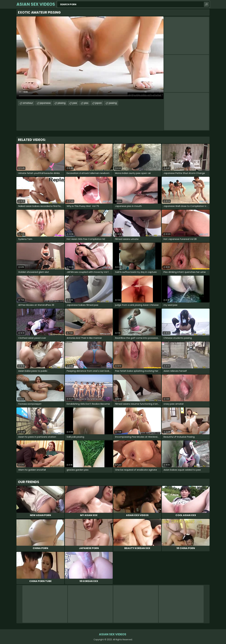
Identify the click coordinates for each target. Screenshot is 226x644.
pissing (62, 103)
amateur (28, 103)
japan (99, 103)
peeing (113, 103)
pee (75, 103)
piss (86, 103)
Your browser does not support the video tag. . (90, 58)
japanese (45, 103)
